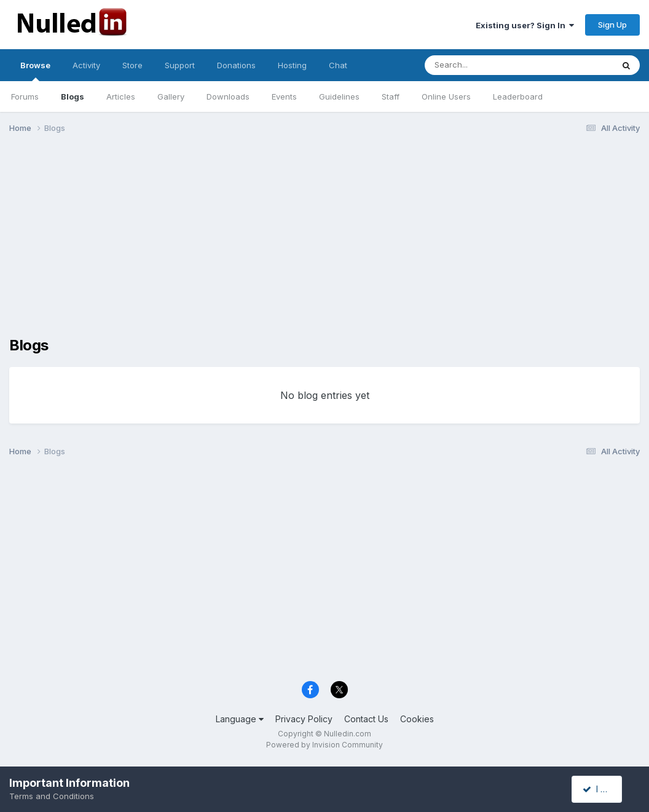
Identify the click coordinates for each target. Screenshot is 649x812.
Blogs (73, 97)
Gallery (171, 97)
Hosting (292, 65)
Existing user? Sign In (525, 25)
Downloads (228, 97)
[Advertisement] (324, 238)
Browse (35, 71)
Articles (121, 97)
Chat (338, 65)
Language (240, 719)
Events (284, 97)
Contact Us (366, 719)
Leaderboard (518, 97)
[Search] (485, 65)
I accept (604, 789)
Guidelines (339, 97)
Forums (25, 97)
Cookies (417, 719)
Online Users (446, 97)
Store (132, 65)
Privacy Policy (304, 719)
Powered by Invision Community (324, 745)
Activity (86, 65)
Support (180, 65)
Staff (391, 97)
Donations (236, 65)
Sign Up (612, 25)
